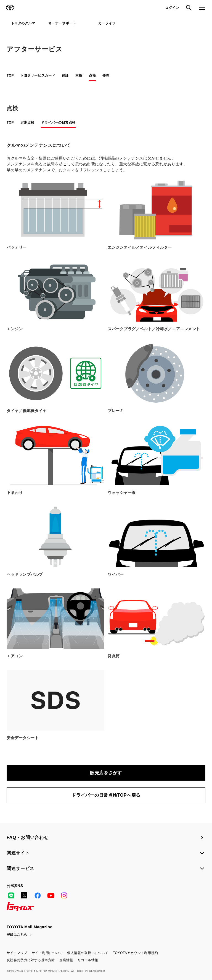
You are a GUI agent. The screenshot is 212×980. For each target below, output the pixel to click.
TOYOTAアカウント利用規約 (135, 953)
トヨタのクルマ (23, 23)
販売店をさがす (106, 773)
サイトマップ (17, 953)
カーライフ (107, 23)
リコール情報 (88, 960)
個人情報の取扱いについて (88, 953)
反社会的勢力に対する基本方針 (31, 960)
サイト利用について (47, 953)
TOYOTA (10, 8)
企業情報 (66, 960)
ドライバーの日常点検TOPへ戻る (106, 795)
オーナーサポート (62, 23)
